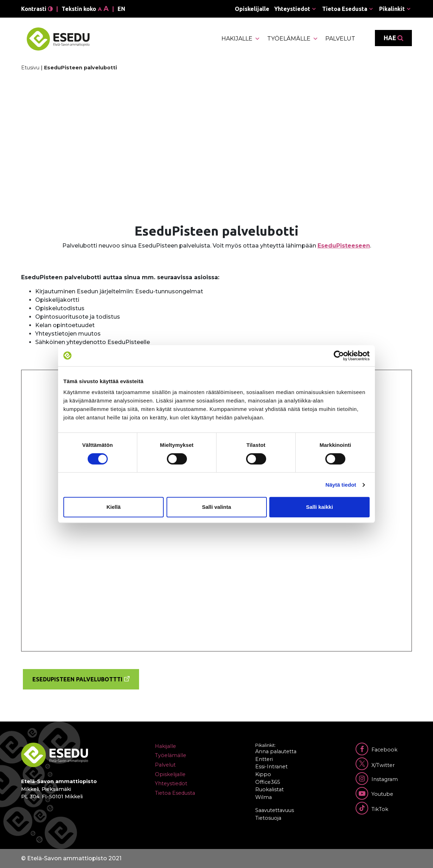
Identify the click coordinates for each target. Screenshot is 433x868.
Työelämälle (293, 39)
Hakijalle (241, 39)
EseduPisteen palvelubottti (77, 679)
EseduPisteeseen (344, 246)
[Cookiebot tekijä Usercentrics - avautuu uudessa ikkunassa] (339, 356)
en (121, 9)
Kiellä (113, 507)
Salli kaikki (319, 507)
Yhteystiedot (292, 9)
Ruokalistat (269, 789)
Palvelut (340, 39)
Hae (393, 38)
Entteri (264, 759)
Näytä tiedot (341, 485)
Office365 (268, 782)
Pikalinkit (392, 9)
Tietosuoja (268, 818)
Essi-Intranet (271, 767)
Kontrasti (37, 9)
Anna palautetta (276, 751)
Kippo (263, 774)
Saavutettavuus (275, 810)
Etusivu (30, 68)
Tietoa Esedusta (345, 9)
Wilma (263, 797)
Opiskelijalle (252, 9)
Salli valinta (217, 507)
